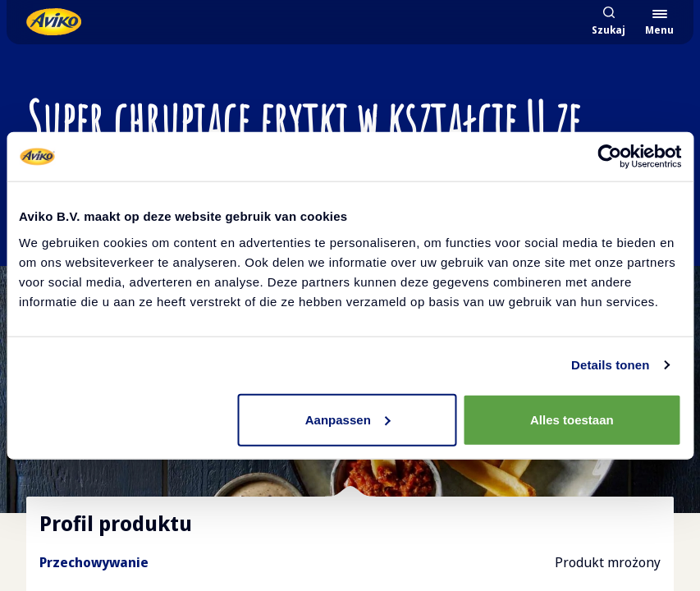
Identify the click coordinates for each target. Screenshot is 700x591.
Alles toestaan (572, 419)
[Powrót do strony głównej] (54, 22)
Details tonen (610, 365)
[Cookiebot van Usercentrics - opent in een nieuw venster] (609, 157)
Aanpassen (348, 419)
